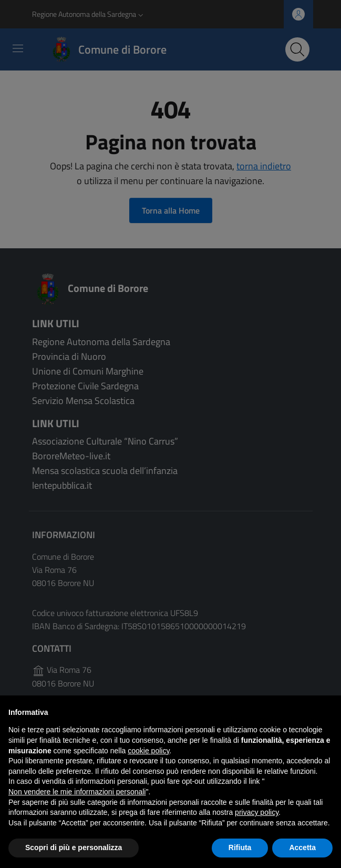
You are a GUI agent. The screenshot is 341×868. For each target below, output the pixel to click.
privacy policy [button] (257, 812)
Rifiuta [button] (240, 847)
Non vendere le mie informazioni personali (77, 792)
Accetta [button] (302, 847)
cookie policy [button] (148, 751)
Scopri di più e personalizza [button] (74, 847)
